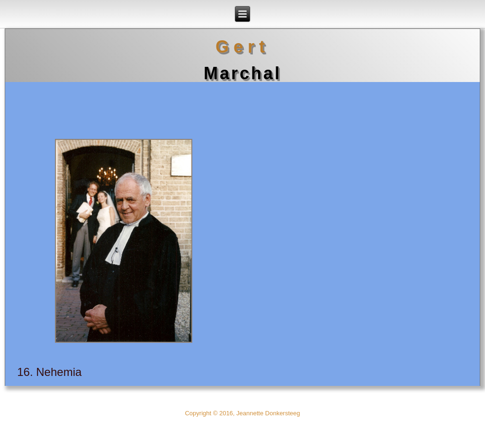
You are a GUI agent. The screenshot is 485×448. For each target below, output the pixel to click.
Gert (242, 47)
